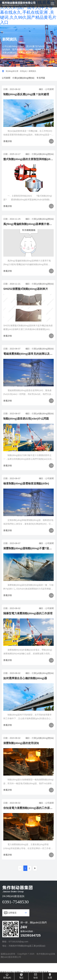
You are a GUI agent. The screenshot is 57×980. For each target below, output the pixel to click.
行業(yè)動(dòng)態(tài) (23, 78)
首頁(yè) (23, 71)
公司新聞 (6, 78)
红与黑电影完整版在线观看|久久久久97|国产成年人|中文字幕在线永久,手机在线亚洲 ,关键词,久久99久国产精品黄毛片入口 (28, 12)
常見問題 (41, 78)
